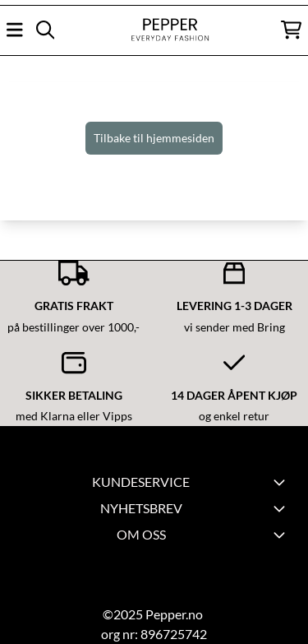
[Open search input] (45, 30)
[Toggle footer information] (282, 508)
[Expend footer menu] (282, 482)
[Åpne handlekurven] (291, 30)
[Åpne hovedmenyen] (15, 30)
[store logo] (154, 30)
